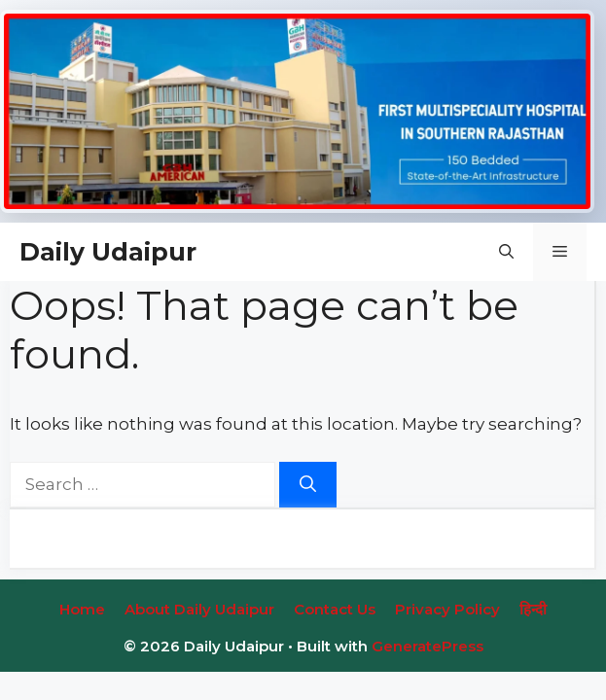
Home (82, 609)
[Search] (308, 485)
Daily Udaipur (108, 252)
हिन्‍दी (533, 609)
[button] (506, 252)
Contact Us (335, 609)
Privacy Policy (447, 609)
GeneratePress (428, 646)
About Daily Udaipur (199, 609)
